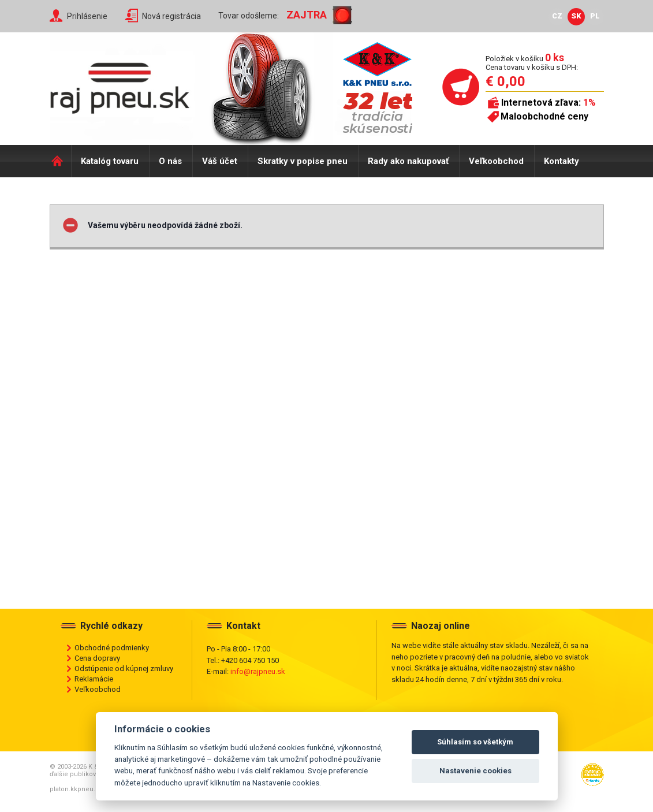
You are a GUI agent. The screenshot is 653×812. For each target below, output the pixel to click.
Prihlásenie (87, 16)
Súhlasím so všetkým (475, 742)
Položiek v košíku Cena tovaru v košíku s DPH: (532, 63)
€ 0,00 (505, 81)
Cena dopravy (97, 658)
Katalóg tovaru (110, 161)
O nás (170, 161)
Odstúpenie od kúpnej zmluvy (124, 668)
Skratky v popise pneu (303, 161)
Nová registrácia (171, 16)
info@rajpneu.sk (258, 671)
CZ (557, 16)
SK (576, 16)
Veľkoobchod (496, 161)
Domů (60, 161)
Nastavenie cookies (475, 771)
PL (595, 16)
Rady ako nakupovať (408, 161)
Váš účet (220, 161)
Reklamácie (94, 679)
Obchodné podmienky (112, 648)
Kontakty (561, 161)
